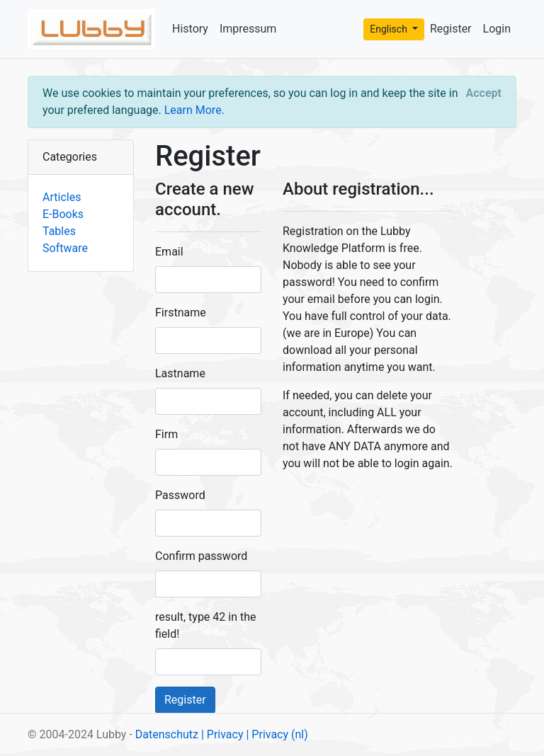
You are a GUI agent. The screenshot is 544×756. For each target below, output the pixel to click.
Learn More (193, 110)
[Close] (484, 93)
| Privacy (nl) (277, 734)
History (190, 29)
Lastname (180, 373)
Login (497, 29)
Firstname (181, 313)
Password (180, 495)
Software (65, 248)
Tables (59, 231)
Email (169, 252)
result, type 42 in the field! (206, 625)
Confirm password (201, 556)
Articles (62, 197)
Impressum (248, 29)
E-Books (63, 214)
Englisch (390, 29)
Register (451, 29)
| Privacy (222, 734)
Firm (166, 434)
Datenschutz (167, 734)
